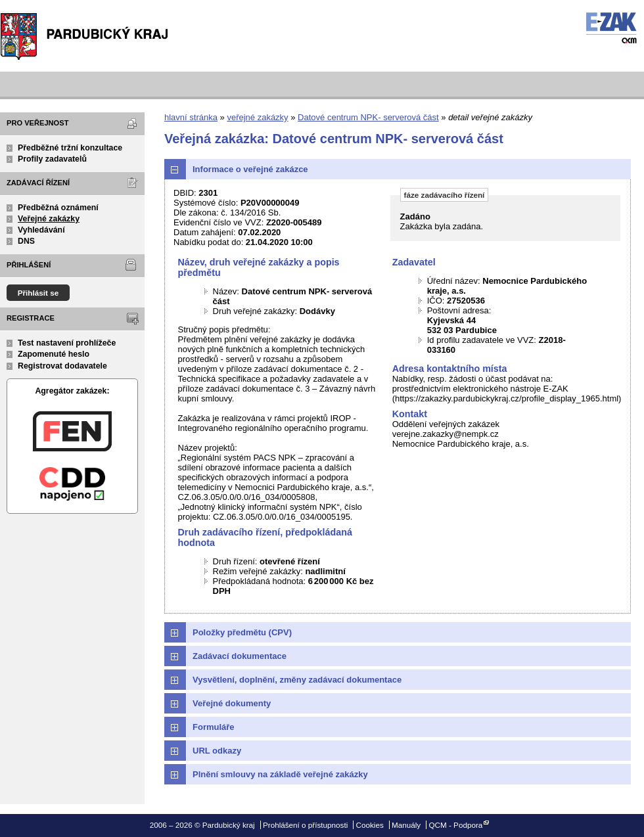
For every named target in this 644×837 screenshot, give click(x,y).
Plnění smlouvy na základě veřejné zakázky (280, 774)
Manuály (406, 825)
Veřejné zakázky (49, 219)
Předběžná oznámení (58, 208)
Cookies (370, 825)
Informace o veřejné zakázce (250, 169)
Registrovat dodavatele (62, 366)
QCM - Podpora (455, 825)
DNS (26, 241)
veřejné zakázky (257, 117)
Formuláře (214, 727)
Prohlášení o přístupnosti (305, 825)
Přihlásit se (38, 293)
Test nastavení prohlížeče (67, 343)
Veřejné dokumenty (232, 703)
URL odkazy (217, 751)
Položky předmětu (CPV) (242, 632)
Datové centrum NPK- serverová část (368, 117)
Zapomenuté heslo (54, 354)
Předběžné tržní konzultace (70, 148)
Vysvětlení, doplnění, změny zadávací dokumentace (297, 680)
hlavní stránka (191, 117)
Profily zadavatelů (52, 159)
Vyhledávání (41, 230)
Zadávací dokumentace (240, 656)
